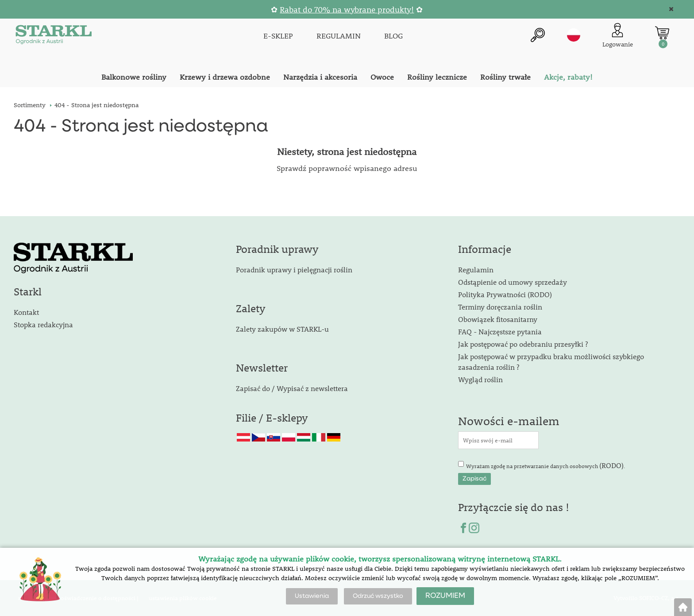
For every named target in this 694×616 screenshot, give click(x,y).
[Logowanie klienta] (618, 36)
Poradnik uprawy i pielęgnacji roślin (294, 269)
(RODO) (611, 465)
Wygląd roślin (480, 379)
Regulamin (476, 269)
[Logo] (54, 36)
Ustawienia (312, 596)
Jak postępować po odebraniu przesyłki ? (523, 344)
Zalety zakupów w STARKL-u (282, 329)
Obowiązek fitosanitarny (498, 319)
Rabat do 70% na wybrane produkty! (347, 10)
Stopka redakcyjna (43, 324)
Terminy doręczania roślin (500, 307)
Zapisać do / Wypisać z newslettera (292, 388)
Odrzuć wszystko (378, 596)
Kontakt (26, 312)
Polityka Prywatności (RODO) (505, 294)
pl (574, 35)
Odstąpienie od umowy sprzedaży (513, 282)
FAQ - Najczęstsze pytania (500, 331)
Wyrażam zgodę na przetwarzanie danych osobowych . (546, 465)
